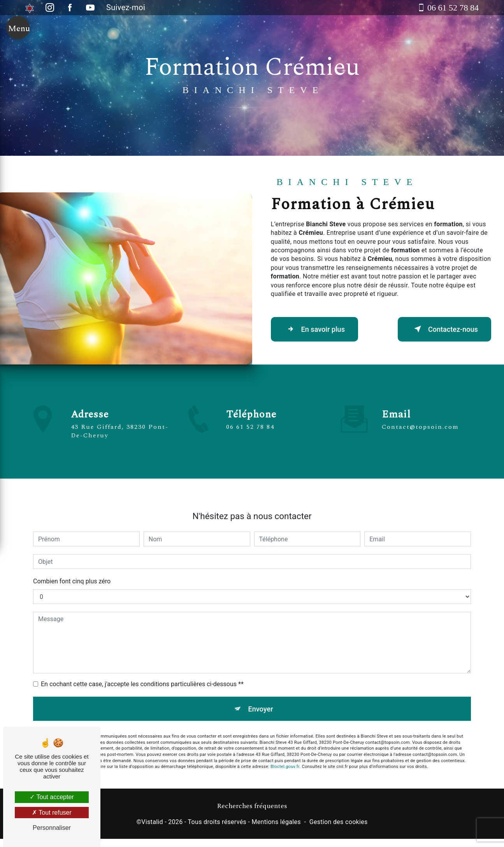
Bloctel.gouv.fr (285, 765)
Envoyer (261, 706)
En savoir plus (319, 329)
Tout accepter (52, 797)
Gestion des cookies (339, 824)
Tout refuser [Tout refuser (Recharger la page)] (52, 813)
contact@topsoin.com (420, 423)
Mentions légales (276, 824)
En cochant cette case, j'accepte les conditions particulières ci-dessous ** (142, 681)
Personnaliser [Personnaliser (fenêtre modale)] (52, 828)
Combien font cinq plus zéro (72, 578)
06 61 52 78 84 (250, 430)
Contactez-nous (440, 329)
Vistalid (152, 824)
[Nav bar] (18, 32)
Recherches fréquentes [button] (252, 808)
